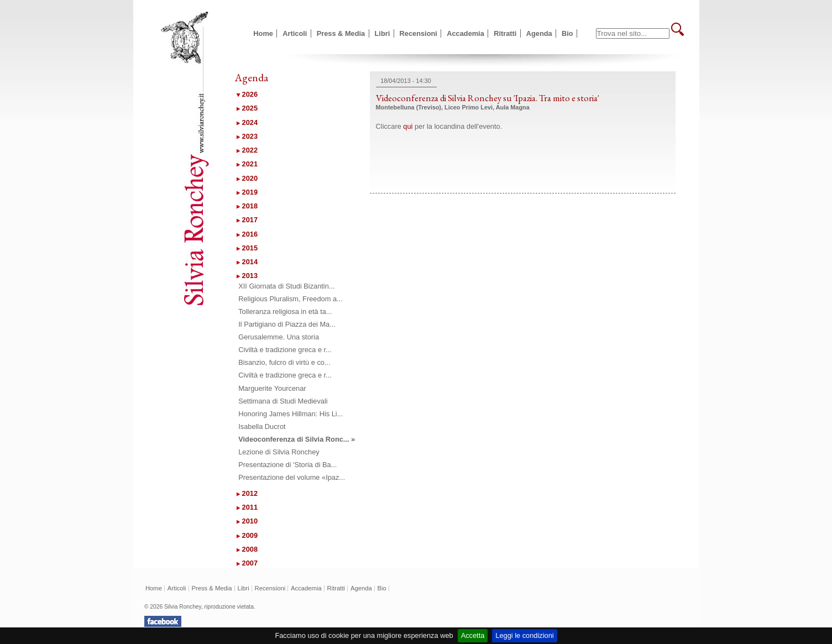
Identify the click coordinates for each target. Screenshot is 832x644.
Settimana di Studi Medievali (283, 401)
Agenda (539, 33)
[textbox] (633, 33)
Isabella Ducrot (262, 426)
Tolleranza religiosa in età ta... (285, 311)
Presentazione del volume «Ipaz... (292, 477)
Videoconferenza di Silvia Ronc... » (297, 439)
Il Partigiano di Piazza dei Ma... (287, 324)
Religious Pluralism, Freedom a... (290, 299)
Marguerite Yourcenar (272, 388)
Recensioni (418, 33)
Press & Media (341, 33)
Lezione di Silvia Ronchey (279, 452)
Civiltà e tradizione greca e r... (285, 350)
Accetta (473, 635)
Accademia (465, 33)
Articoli (295, 33)
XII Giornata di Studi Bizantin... (286, 286)
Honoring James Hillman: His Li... (291, 414)
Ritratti (505, 33)
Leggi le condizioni (524, 635)
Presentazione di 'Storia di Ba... (287, 465)
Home (263, 33)
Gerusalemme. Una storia (279, 337)
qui (408, 126)
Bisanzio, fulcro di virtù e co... (284, 362)
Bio (567, 33)
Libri (383, 33)
